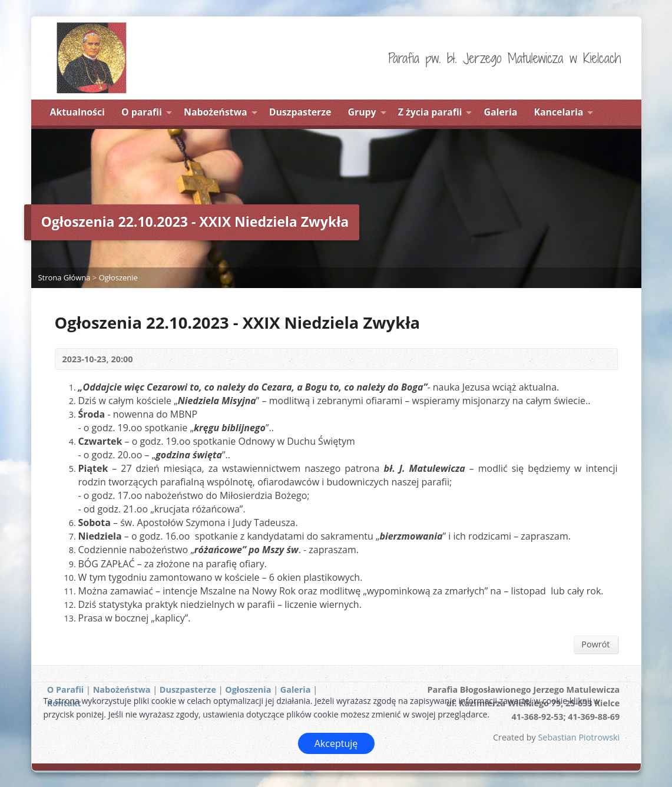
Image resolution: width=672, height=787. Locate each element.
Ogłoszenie (118, 277)
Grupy (362, 112)
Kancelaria (559, 112)
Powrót (595, 644)
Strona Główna (64, 277)
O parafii (142, 112)
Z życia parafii (430, 112)
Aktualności (77, 112)
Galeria (501, 112)
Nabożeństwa (216, 112)
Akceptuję (336, 743)
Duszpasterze (300, 112)
